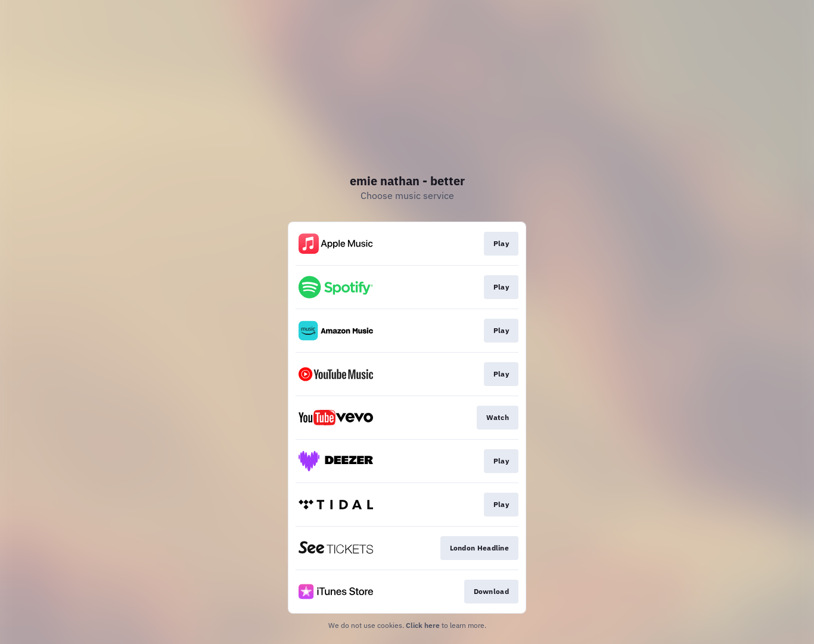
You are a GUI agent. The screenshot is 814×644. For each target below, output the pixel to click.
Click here (423, 625)
